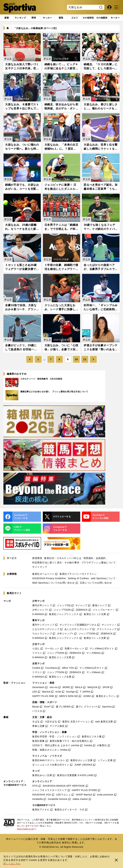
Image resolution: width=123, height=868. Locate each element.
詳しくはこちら (12, 864)
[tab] (34, 18)
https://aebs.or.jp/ (27, 829)
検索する (101, 7)
